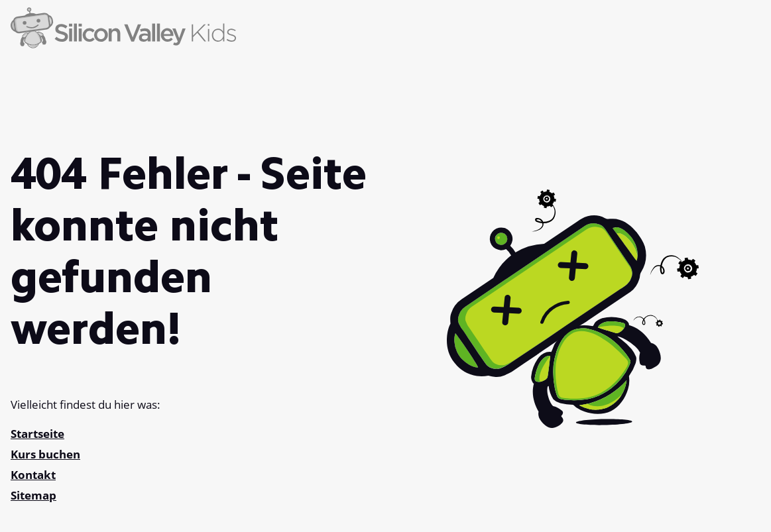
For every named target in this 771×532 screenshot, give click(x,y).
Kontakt (33, 475)
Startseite (37, 434)
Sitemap (33, 495)
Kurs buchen (45, 454)
